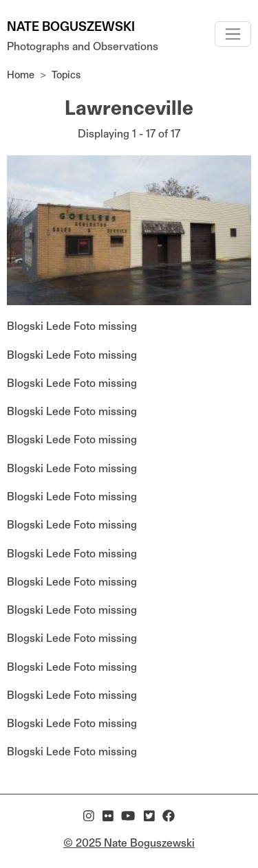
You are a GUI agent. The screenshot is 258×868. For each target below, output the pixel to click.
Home (21, 75)
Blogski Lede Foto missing (72, 326)
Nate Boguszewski (71, 26)
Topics (66, 75)
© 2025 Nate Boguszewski (129, 843)
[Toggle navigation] (233, 34)
